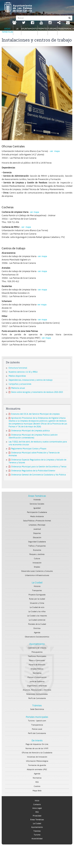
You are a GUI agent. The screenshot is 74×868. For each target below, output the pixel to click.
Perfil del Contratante (37, 733)
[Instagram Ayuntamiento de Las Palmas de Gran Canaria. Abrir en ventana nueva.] (50, 23)
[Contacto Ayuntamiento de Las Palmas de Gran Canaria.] (68, 23)
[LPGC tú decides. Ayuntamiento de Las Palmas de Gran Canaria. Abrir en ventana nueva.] (14, 23)
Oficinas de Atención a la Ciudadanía (37, 753)
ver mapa (55, 151)
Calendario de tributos (37, 648)
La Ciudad (37, 583)
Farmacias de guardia (37, 765)
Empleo (37, 567)
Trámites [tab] (43, 29)
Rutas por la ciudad (37, 599)
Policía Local (37, 729)
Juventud (37, 529)
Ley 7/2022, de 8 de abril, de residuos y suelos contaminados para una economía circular (38, 443)
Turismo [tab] (53, 29)
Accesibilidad (37, 839)
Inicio (37, 801)
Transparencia (37, 725)
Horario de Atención (37, 665)
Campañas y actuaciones (20, 384)
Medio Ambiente (37, 517)
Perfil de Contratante (37, 698)
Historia (37, 586)
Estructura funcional (18, 368)
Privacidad (37, 816)
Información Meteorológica (37, 761)
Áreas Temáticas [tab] (7, 30)
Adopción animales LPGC (37, 770)
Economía (37, 550)
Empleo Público (37, 669)
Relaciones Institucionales (37, 694)
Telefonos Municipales (37, 656)
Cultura (37, 559)
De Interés (37, 740)
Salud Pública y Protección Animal (37, 521)
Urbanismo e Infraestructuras (37, 575)
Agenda (37, 633)
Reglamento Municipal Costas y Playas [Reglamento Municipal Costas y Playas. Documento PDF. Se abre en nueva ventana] (27, 449)
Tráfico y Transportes (37, 546)
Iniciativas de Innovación (37, 757)
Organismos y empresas (37, 686)
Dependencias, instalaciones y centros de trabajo (31, 380)
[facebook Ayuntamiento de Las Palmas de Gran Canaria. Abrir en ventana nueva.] (33, 23)
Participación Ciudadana (37, 512)
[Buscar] (70, 18)
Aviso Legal (37, 808)
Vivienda (37, 500)
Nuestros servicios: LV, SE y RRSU (23, 372)
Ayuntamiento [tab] (29, 29)
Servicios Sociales (37, 504)
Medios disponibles (17, 376)
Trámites (37, 706)
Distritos (37, 628)
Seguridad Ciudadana (37, 542)
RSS (37, 782)
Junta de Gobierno (37, 682)
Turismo (37, 835)
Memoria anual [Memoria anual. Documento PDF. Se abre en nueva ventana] (17, 388)
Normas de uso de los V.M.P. (37, 748)
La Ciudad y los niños (37, 612)
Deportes (37, 533)
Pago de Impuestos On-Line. (37, 744)
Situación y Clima (37, 603)
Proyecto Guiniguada (37, 595)
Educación (37, 538)
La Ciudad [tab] (17, 30)
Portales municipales (37, 717)
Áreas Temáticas (37, 496)
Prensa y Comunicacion (37, 677)
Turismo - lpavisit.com (37, 721)
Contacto (37, 804)
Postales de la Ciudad (37, 624)
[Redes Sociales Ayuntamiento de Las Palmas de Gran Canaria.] (59, 23)
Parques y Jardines (37, 554)
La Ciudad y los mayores (37, 616)
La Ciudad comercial (37, 620)
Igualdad (37, 508)
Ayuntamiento (37, 644)
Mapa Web (37, 791)
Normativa (37, 673)
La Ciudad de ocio (37, 607)
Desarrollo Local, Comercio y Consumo (37, 571)
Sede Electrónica (37, 709)
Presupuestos (37, 652)
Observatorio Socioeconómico (37, 637)
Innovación (37, 563)
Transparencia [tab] (66, 29)
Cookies (37, 786)
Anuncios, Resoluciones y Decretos (37, 690)
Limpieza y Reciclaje (37, 525)
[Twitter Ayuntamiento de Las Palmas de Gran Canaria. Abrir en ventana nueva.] (24, 23)
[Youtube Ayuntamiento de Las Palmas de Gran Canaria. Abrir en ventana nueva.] (41, 23)
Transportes (37, 591)
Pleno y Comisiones (37, 661)
